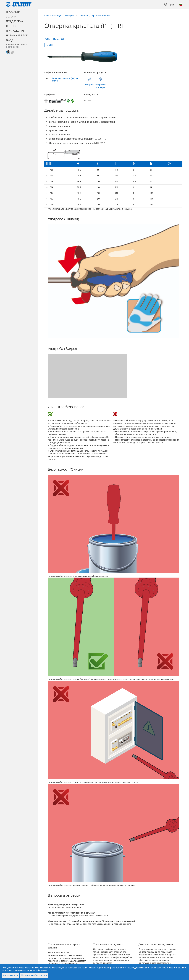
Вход (10, 40)
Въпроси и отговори (100, 86)
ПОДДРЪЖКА (15, 21)
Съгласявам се (10, 975)
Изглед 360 (59, 39)
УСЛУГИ (11, 17)
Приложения (16, 31)
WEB (48, 39)
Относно (13, 26)
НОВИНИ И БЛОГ (17, 36)
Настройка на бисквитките (34, 975)
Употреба (89, 85)
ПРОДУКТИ (13, 12)
